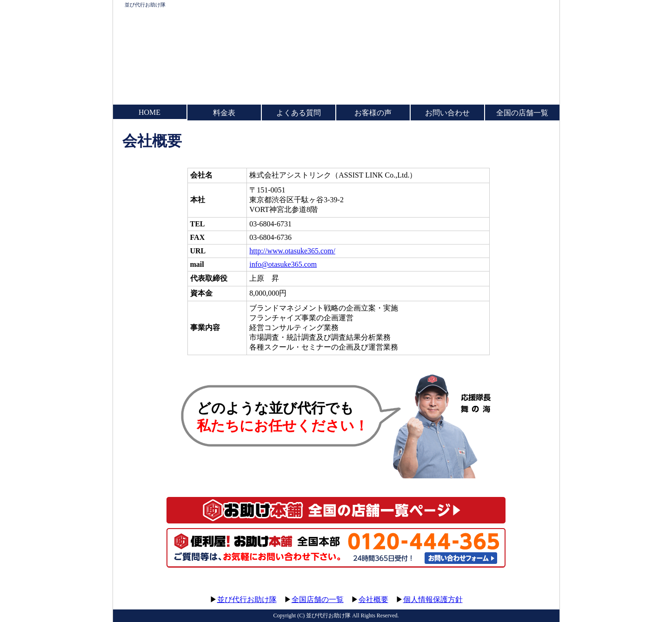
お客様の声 (373, 113)
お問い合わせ (447, 113)
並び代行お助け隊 (145, 5)
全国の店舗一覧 (522, 113)
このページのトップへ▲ (515, 591)
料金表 (224, 113)
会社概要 (373, 599)
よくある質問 (299, 113)
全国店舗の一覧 (318, 599)
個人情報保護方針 (433, 599)
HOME (150, 112)
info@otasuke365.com (283, 264)
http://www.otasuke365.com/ (292, 251)
